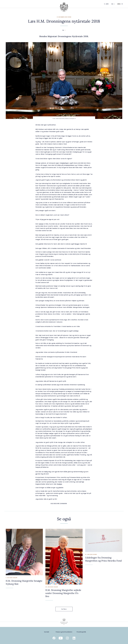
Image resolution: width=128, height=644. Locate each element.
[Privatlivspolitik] (81, 632)
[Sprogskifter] (112, 4)
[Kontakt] (47, 632)
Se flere (65, 609)
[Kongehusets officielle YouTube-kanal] (61, 638)
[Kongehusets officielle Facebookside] (54, 638)
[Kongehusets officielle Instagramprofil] (67, 638)
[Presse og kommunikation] (64, 632)
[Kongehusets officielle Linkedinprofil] (74, 638)
